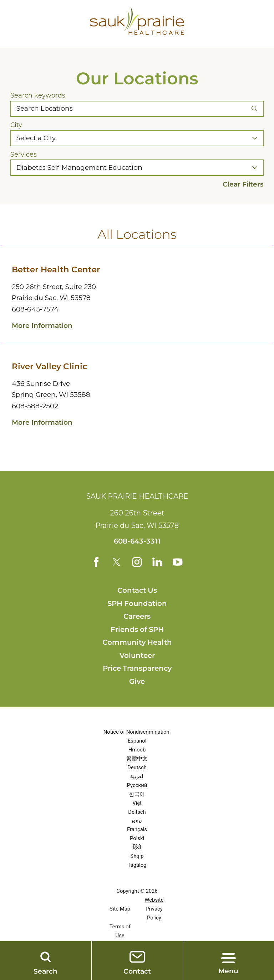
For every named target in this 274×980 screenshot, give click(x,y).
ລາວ (137, 822)
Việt (137, 804)
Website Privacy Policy (154, 910)
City (16, 125)
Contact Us (137, 591)
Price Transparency (137, 669)
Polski (137, 839)
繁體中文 (137, 759)
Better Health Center (56, 269)
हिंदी (137, 848)
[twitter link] (116, 562)
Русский (137, 786)
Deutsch (137, 768)
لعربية (137, 777)
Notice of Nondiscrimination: (137, 733)
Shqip (137, 857)
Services (24, 154)
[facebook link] (95, 562)
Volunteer (137, 656)
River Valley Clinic (49, 366)
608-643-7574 (35, 309)
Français (137, 830)
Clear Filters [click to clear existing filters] (243, 184)
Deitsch (137, 813)
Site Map (120, 910)
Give (137, 682)
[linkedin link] (158, 562)
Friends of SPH (137, 630)
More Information (42, 326)
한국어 (137, 795)
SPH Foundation (137, 604)
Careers (137, 617)
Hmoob (137, 750)
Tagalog (137, 866)
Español (137, 741)
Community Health (137, 643)
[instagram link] (137, 562)
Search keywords (38, 95)
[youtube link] (179, 562)
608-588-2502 (35, 406)
